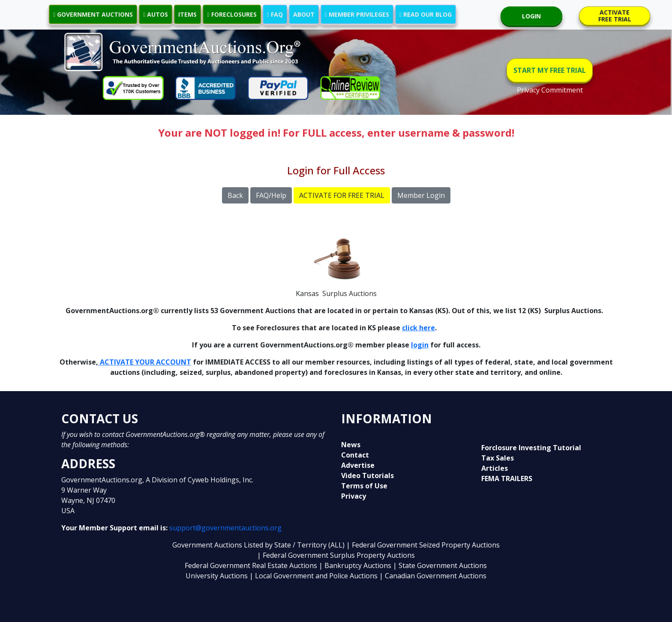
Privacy (354, 496)
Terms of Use (364, 486)
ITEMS (187, 14)
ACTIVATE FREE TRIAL (615, 16)
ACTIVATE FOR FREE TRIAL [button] (342, 195)
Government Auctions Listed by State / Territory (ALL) (259, 545)
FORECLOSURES (232, 14)
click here (418, 328)
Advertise (358, 465)
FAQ (275, 14)
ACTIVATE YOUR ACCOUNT (145, 362)
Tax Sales (498, 458)
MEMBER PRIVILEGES (357, 14)
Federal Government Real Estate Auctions (251, 565)
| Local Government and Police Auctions (313, 576)
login (420, 345)
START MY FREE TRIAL (550, 70)
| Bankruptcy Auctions (356, 565)
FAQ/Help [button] (271, 195)
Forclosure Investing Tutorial (531, 448)
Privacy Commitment (550, 90)
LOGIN (531, 16)
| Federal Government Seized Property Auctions (423, 545)
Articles (495, 468)
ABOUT (304, 14)
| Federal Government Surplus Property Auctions (336, 555)
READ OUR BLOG (426, 14)
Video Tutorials (367, 475)
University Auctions (217, 576)
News (351, 445)
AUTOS (156, 14)
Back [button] (235, 195)
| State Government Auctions (440, 565)
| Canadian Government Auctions (433, 576)
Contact (355, 455)
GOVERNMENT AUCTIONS (93, 14)
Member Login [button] (421, 195)
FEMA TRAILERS (507, 478)
